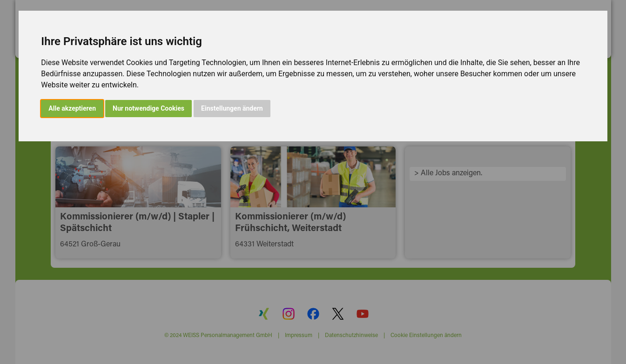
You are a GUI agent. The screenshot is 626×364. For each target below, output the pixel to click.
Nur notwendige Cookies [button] (148, 108)
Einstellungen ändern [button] (232, 108)
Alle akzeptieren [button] (72, 108)
